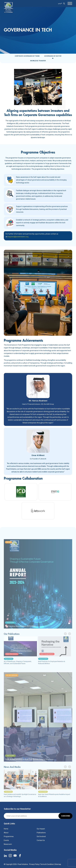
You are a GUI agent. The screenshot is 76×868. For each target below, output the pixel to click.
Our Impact (41, 829)
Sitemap (58, 864)
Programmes (9, 836)
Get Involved (41, 836)
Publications (41, 833)
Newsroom (8, 844)
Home (6, 829)
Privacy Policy (34, 864)
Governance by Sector (53, 56)
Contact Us (41, 840)
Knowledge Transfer (38, 61)
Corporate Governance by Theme (27, 56)
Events (6, 840)
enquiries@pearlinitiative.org (18, 237)
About (6, 833)
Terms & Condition (47, 864)
